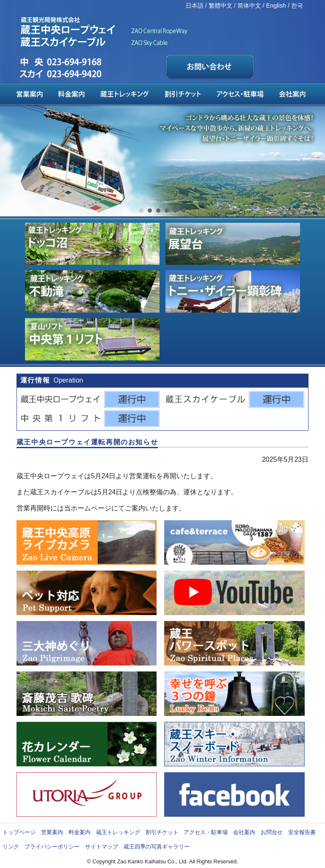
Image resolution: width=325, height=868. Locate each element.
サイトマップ (102, 847)
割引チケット (162, 832)
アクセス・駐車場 (206, 832)
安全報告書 (302, 832)
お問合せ (272, 832)
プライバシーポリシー (52, 847)
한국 (297, 6)
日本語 (195, 6)
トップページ (19, 832)
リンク (11, 847)
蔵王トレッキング (118, 832)
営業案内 (52, 832)
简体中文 (249, 6)
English (276, 6)
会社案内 (244, 832)
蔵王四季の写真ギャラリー (157, 847)
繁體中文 (220, 6)
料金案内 (80, 832)
